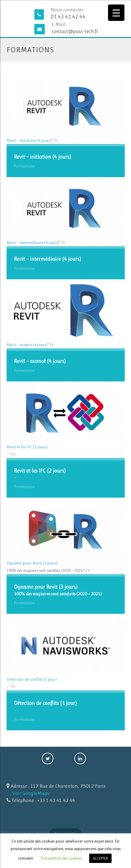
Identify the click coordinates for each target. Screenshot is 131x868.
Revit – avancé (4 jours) (66, 314)
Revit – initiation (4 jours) (66, 110)
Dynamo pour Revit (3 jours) (66, 533)
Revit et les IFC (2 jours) (66, 416)
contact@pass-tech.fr (75, 31)
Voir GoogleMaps (31, 793)
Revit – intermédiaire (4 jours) (66, 212)
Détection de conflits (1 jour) (66, 649)
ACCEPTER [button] (100, 858)
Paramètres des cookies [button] (61, 858)
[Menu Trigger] (116, 13)
